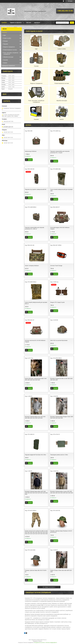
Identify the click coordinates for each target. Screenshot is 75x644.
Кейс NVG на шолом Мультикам (59, 340)
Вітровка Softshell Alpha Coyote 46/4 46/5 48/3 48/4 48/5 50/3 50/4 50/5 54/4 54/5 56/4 (62, 492)
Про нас (29, 23)
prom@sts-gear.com (8, 127)
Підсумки (62, 66)
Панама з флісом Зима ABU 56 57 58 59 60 (36, 571)
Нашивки (36, 119)
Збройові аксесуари (62, 101)
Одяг (36, 49)
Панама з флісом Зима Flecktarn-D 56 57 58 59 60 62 (61, 532)
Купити (30, 160)
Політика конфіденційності (51, 643)
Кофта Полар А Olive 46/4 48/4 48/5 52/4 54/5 (61, 571)
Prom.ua (45, 640)
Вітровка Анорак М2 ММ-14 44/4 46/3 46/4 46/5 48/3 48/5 (61, 379)
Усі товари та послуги (48, 587)
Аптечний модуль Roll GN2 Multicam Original (60, 228)
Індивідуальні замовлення (25, 27)
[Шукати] (72, 23)
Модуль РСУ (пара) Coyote (57, 302)
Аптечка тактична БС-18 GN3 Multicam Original (35, 341)
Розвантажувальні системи (62, 83)
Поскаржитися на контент (39, 643)
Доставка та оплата (8, 27)
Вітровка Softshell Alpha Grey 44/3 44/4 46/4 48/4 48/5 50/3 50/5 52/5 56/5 (35, 417)
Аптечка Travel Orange (56, 266)
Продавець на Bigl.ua (37, 641)
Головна (4, 23)
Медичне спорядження (36, 83)
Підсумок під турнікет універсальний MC (36, 189)
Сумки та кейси (62, 49)
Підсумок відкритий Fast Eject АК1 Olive (35, 455)
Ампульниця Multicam (31, 151)
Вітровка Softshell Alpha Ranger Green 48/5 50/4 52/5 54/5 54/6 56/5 (62, 417)
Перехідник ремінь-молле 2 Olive (59, 455)
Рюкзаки (36, 66)
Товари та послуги (16, 23)
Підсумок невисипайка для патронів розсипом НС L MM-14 (34, 228)
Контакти (37, 23)
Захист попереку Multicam (32, 266)
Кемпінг (62, 119)
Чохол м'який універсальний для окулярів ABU (61, 190)
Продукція (4, 32)
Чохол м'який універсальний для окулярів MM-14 (36, 303)
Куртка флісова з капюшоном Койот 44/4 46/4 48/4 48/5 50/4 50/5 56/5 (36, 379)
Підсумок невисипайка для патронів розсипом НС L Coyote (60, 152)
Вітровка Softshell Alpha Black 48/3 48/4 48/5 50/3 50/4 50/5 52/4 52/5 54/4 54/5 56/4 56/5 (36, 493)
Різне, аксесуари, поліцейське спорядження (36, 101)
